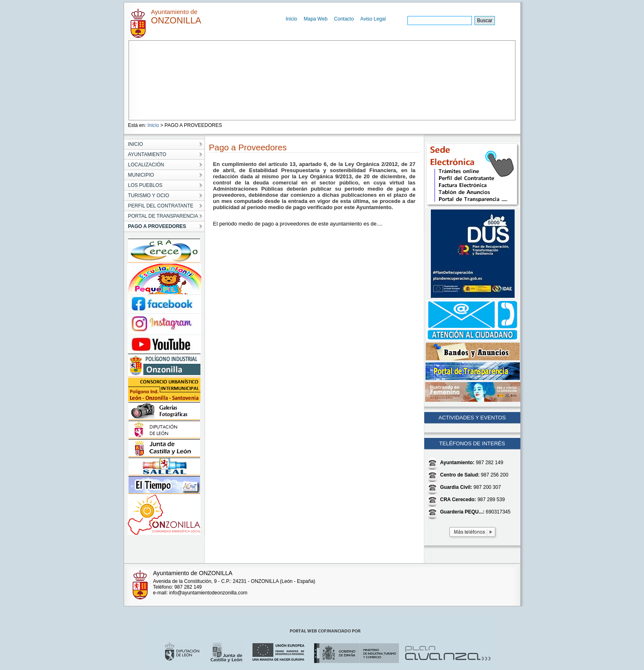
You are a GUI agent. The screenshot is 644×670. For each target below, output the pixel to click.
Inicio (292, 19)
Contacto (344, 19)
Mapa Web (316, 19)
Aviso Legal (373, 19)
